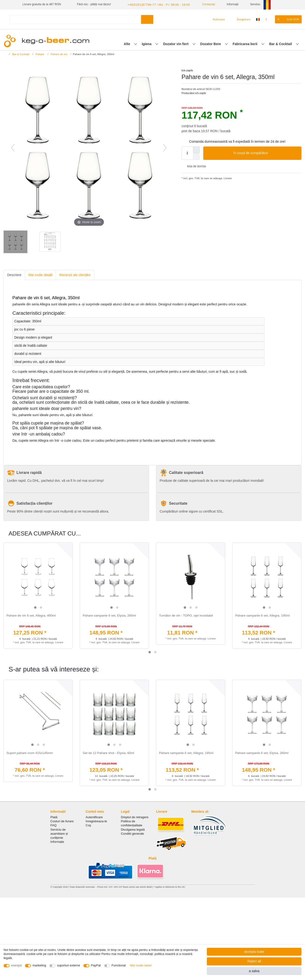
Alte (127, 43)
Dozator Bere (211, 43)
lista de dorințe (195, 166)
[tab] (14, 275)
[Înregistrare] (241, 19)
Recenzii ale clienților (75, 274)
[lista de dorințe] (269, 19)
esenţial (17, 965)
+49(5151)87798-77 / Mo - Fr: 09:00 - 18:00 (154, 4)
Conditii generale (132, 833)
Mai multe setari (141, 965)
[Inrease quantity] (196, 149)
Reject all (254, 961)
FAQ (54, 825)
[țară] (258, 19)
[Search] (147, 19)
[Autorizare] (217, 19)
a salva (254, 971)
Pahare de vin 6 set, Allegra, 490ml (31, 615)
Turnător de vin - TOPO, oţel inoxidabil (186, 615)
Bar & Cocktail (281, 43)
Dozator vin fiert (176, 43)
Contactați (201, 4)
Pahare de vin (59, 53)
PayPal (96, 965)
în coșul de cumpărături (266, 153)
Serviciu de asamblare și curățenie (59, 833)
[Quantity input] (187, 152)
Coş (88, 825)
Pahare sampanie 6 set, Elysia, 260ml (109, 615)
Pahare (39, 53)
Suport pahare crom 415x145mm (30, 752)
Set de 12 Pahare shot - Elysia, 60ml (108, 752)
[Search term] (75, 19)
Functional (119, 965)
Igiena (147, 43)
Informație (57, 841)
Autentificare (94, 817)
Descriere (14, 274)
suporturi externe (69, 965)
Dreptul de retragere (135, 817)
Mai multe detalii (40, 274)
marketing (39, 965)
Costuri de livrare (62, 821)
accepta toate (254, 952)
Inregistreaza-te (96, 821)
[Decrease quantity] (196, 156)
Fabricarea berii (245, 43)
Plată (54, 817)
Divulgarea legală (133, 829)
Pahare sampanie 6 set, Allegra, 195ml (262, 615)
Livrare (227, 178)
